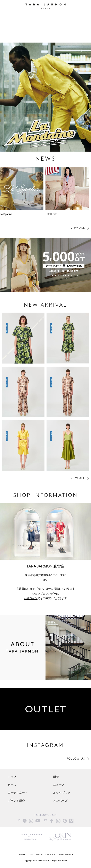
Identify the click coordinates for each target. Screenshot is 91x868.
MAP (45, 580)
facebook (52, 821)
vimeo (71, 821)
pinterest (65, 821)
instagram (31, 821)
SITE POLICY (66, 855)
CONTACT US (25, 855)
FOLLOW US (76, 759)
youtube (38, 821)
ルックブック (62, 793)
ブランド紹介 (16, 801)
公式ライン (31, 598)
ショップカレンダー (39, 589)
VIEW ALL (78, 228)
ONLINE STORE (85, 6)
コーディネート (18, 793)
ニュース (59, 785)
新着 (56, 777)
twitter (25, 821)
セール (12, 785)
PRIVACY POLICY (45, 855)
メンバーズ (60, 801)
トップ (12, 777)
